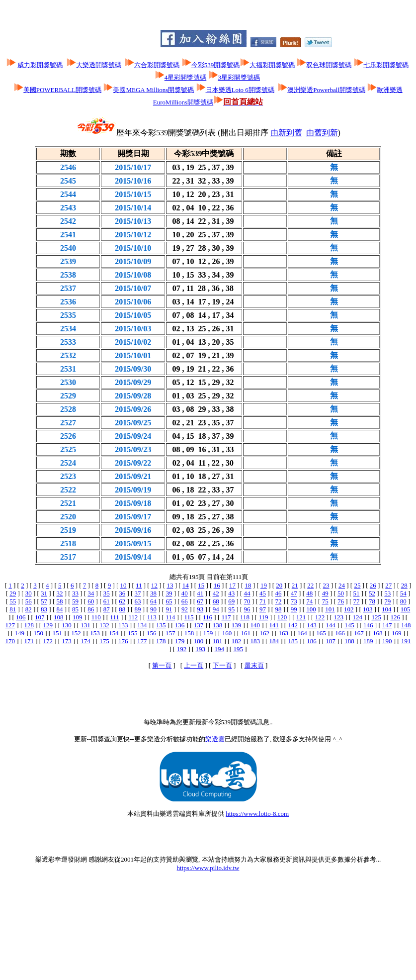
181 (218, 641)
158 (189, 633)
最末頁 (254, 665)
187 (331, 641)
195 (238, 649)
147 (387, 625)
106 (21, 617)
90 (153, 609)
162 (265, 633)
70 (247, 601)
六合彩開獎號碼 (157, 65)
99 (294, 609)
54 (403, 593)
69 (231, 601)
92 (185, 609)
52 (372, 593)
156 (152, 633)
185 (293, 641)
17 (232, 585)
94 (216, 609)
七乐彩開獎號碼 (386, 65)
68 (216, 601)
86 (91, 609)
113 (152, 617)
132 (104, 625)
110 (96, 617)
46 (278, 593)
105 (406, 609)
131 (85, 625)
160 (227, 633)
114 (170, 617)
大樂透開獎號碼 (99, 65)
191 (406, 641)
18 (248, 585)
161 (246, 633)
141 (274, 625)
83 (44, 609)
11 (139, 585)
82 (29, 609)
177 (142, 641)
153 (95, 633)
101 (330, 609)
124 (358, 617)
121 (301, 617)
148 (406, 625)
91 (169, 609)
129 (48, 625)
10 (124, 585)
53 (387, 593)
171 (29, 641)
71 (263, 601)
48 (309, 593)
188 (349, 641)
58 (59, 601)
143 (312, 625)
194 (220, 649)
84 (60, 609)
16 (217, 585)
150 (38, 633)
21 (295, 585)
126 (395, 617)
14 (186, 585)
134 (142, 625)
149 (20, 633)
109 (78, 617)
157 (170, 633)
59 (75, 601)
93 (200, 609)
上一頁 (194, 665)
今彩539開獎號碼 (216, 65)
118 (245, 617)
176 (123, 641)
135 (161, 625)
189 (368, 641)
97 (263, 609)
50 (341, 593)
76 (341, 601)
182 (237, 641)
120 (282, 617)
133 (123, 625)
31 (44, 593)
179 (180, 641)
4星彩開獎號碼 (186, 77)
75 (325, 601)
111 (115, 617)
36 (122, 593)
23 (326, 585)
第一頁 (162, 665)
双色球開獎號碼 (329, 65)
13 (170, 585)
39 (169, 593)
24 (342, 585)
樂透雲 (215, 739)
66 (185, 601)
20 (279, 585)
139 (237, 625)
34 (91, 593)
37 (138, 593)
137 (199, 625)
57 (44, 601)
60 (91, 601)
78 (372, 601)
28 (404, 585)
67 (200, 601)
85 (75, 609)
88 (122, 609)
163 (283, 633)
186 (312, 641)
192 (182, 649)
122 (320, 617)
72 (278, 601)
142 (293, 625)
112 (133, 617)
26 (373, 585)
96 (247, 609)
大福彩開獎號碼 (272, 65)
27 (388, 585)
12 (154, 585)
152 (76, 633)
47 (294, 593)
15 (201, 585)
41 (200, 593)
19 (264, 585)
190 (387, 641)
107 (40, 617)
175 (104, 641)
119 (263, 617)
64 (153, 601)
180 (199, 641)
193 (201, 649)
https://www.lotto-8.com (257, 814)
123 (339, 617)
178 (161, 641)
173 (67, 641)
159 (208, 633)
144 (331, 625)
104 (387, 609)
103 (368, 609)
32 (59, 593)
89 (138, 609)
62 (122, 601)
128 (29, 625)
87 (107, 609)
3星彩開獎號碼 (239, 77)
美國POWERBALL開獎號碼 (62, 90)
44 (247, 593)
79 (387, 601)
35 (107, 593)
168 (378, 633)
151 (57, 633)
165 (321, 633)
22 (310, 585)
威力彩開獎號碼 (40, 65)
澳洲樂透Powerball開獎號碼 (326, 90)
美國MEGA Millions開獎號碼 (153, 90)
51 (357, 593)
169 (397, 633)
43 (231, 593)
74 (309, 601)
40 (185, 593)
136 (180, 625)
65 (169, 601)
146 (368, 625)
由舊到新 (322, 133)
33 (75, 593)
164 (302, 633)
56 (29, 601)
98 (278, 609)
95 (231, 609)
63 (138, 601)
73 (294, 601)
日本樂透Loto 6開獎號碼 (240, 90)
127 (10, 625)
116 (208, 617)
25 (357, 585)
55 (13, 601)
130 (67, 625)
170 (10, 641)
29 (13, 593)
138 (218, 625)
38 (153, 593)
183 (255, 641)
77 (357, 601)
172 (48, 641)
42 (216, 593)
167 (359, 633)
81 (13, 609)
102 (349, 609)
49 (325, 593)
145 (349, 625)
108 (59, 617)
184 (274, 641)
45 (263, 593)
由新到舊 (286, 133)
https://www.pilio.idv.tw (208, 868)
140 (255, 625)
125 (376, 617)
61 (107, 601)
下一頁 (222, 665)
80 (403, 601)
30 (29, 593)
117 (226, 617)
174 (85, 641)
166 (340, 633)
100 (311, 609)
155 (133, 633)
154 (114, 633)
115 (189, 617)
